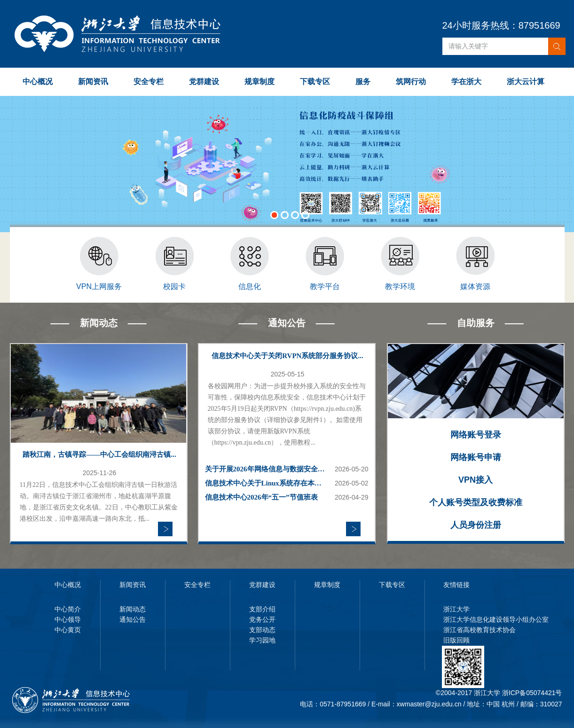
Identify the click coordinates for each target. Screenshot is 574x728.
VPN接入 (476, 480)
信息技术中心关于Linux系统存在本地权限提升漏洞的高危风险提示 (266, 483)
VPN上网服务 (99, 286)
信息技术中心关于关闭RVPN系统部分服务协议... (287, 356)
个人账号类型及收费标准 (476, 502)
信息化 (250, 286)
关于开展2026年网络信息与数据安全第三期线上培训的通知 (266, 469)
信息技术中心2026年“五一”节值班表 (261, 497)
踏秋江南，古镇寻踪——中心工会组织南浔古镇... (99, 454)
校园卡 (174, 286)
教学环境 (400, 286)
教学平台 (325, 286)
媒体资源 (475, 286)
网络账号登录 (476, 435)
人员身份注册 (476, 525)
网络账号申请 (476, 457)
